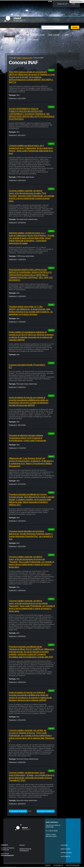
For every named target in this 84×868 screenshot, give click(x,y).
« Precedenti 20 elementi (18, 811)
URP (67, 35)
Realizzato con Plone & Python (10, 867)
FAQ (73, 4)
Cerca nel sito (41, 24)
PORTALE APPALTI (66, 853)
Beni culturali (33, 40)
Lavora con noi (27, 58)
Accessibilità (58, 865)
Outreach (10, 40)
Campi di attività (38, 35)
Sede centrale (54, 35)
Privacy (22, 845)
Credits (48, 865)
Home (9, 35)
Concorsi (64, 845)
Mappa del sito (63, 4)
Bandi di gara (65, 849)
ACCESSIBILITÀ (65, 856)
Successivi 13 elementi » (46, 811)
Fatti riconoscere (76, 2)
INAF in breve (22, 35)
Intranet (21, 40)
